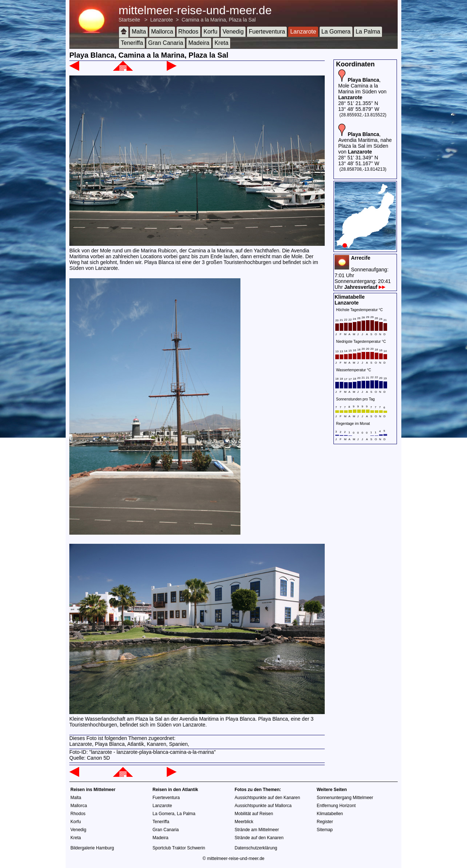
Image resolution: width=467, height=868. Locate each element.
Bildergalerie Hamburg (92, 848)
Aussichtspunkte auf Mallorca (263, 806)
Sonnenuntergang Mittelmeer (345, 798)
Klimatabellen (330, 814)
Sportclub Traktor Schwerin (179, 848)
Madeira (199, 43)
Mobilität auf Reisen (254, 814)
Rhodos (188, 32)
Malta (139, 32)
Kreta (221, 43)
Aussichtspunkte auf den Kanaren (267, 798)
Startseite (129, 20)
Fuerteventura (267, 32)
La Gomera (336, 32)
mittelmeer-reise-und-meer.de (195, 10)
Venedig (233, 32)
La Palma (368, 32)
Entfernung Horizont (336, 806)
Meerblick (244, 822)
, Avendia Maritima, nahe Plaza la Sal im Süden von (365, 143)
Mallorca (162, 32)
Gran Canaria (166, 43)
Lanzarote (162, 20)
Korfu (211, 32)
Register (325, 822)
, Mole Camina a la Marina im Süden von (362, 89)
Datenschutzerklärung (256, 848)
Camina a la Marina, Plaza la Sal (219, 20)
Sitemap (325, 830)
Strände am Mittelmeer (257, 830)
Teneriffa (132, 43)
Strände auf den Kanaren (259, 838)
